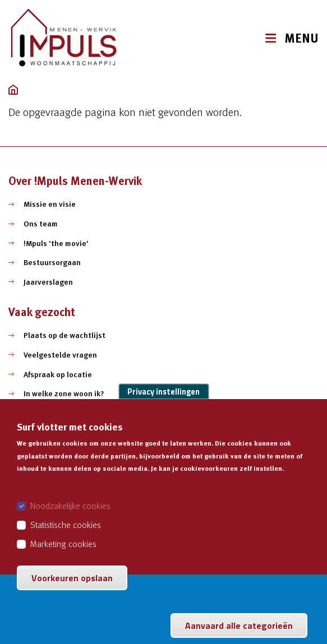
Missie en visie (50, 204)
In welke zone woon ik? (64, 393)
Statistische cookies (66, 538)
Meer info (35, 494)
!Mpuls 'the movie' (56, 243)
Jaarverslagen (48, 282)
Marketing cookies (63, 557)
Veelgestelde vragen (60, 355)
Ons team (41, 224)
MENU (301, 38)
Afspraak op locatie (58, 374)
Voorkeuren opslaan (72, 591)
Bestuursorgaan (52, 262)
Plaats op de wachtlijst (65, 335)
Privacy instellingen (163, 405)
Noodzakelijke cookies (70, 518)
